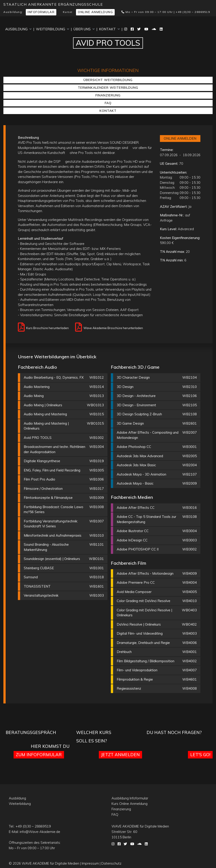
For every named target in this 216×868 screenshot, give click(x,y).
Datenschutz (111, 863)
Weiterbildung (52, 29)
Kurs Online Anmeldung (129, 804)
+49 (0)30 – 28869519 (193, 12)
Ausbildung (18, 29)
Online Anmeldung (95, 12)
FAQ (108, 103)
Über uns (84, 29)
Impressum (90, 863)
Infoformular (41, 12)
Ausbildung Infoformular (130, 798)
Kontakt (109, 29)
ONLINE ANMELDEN (180, 138)
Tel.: (30, 826)
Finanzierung (108, 95)
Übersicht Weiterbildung (108, 80)
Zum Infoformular (39, 755)
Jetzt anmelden (120, 755)
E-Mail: (34, 832)
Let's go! (200, 755)
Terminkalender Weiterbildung (108, 88)
